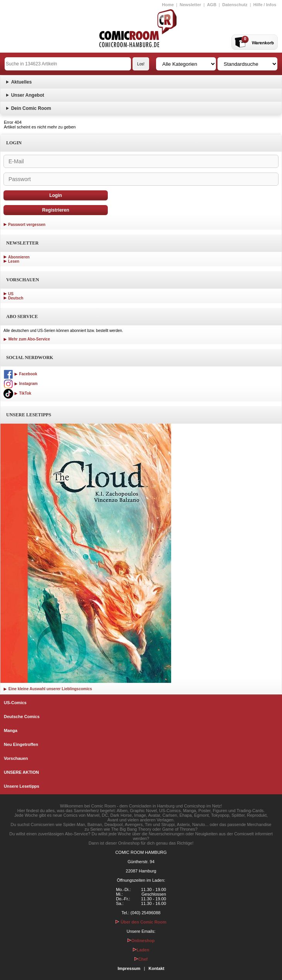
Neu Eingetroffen (21, 744)
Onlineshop (141, 941)
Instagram (20, 384)
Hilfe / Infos (265, 5)
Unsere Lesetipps (22, 786)
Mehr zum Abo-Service (27, 339)
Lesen (14, 261)
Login (56, 195)
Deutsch (16, 298)
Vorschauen (16, 758)
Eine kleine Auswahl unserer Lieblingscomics (48, 689)
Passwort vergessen (27, 225)
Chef (141, 959)
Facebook (20, 374)
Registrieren (56, 210)
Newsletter (190, 5)
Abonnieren (19, 257)
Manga (11, 730)
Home (168, 5)
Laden (141, 950)
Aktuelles (21, 82)
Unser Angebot (28, 95)
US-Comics (15, 703)
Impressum (129, 968)
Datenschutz (235, 5)
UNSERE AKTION (21, 772)
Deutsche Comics (22, 717)
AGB (212, 5)
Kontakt (156, 968)
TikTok (17, 393)
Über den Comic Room (141, 922)
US (11, 294)
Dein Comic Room (31, 108)
